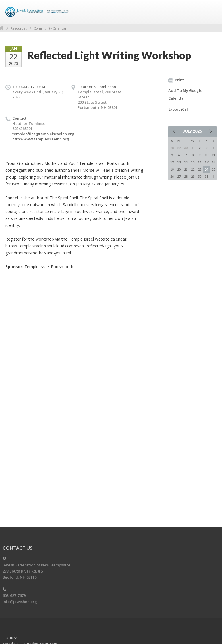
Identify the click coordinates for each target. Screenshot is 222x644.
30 (200, 176)
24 (206, 169)
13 (179, 162)
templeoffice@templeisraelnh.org (43, 134)
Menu (210, 12)
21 (186, 169)
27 (179, 176)
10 (206, 155)
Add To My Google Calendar (185, 94)
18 (213, 162)
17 (206, 162)
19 (172, 169)
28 (186, 176)
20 (179, 169)
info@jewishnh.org (20, 602)
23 (200, 169)
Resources (19, 28)
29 (193, 176)
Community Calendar (50, 28)
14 (186, 162)
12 (172, 162)
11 (213, 155)
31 (206, 176)
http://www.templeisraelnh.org (41, 139)
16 (200, 162)
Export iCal (178, 109)
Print (176, 80)
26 (172, 176)
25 (213, 169)
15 (193, 162)
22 (193, 169)
